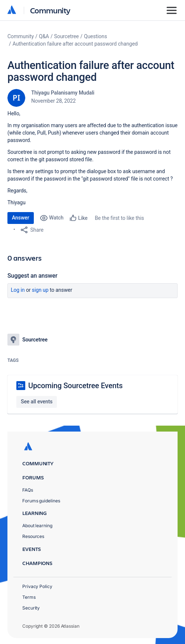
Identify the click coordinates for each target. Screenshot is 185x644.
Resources (33, 536)
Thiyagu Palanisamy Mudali (63, 93)
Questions (95, 36)
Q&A (44, 36)
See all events (37, 402)
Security (31, 608)
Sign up (40, 290)
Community (50, 10)
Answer (21, 218)
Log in (18, 290)
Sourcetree (67, 36)
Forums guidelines (41, 501)
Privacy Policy (37, 586)
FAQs (28, 490)
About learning (37, 526)
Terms (29, 597)
